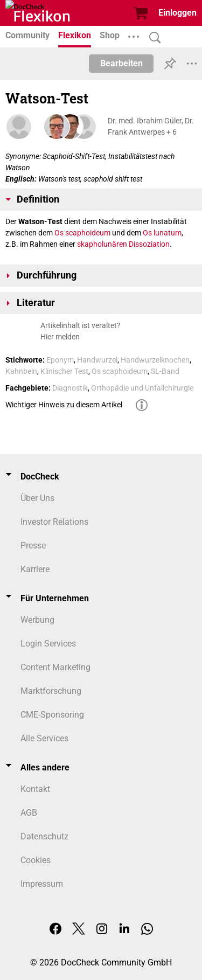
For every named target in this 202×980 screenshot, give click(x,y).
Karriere (35, 569)
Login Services (48, 644)
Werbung (37, 620)
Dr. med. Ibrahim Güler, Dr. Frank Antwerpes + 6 (151, 126)
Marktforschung (51, 691)
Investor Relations (54, 522)
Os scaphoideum (82, 233)
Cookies (36, 860)
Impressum (42, 884)
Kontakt (35, 789)
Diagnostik (70, 388)
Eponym (60, 360)
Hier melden (60, 337)
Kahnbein (21, 371)
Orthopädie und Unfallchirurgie (142, 388)
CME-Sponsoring (52, 715)
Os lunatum (162, 233)
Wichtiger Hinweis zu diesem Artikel (64, 405)
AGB (29, 813)
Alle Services (44, 738)
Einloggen (177, 13)
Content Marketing (55, 667)
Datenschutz (44, 836)
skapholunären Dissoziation (123, 244)
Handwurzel (97, 360)
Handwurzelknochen (155, 360)
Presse (33, 545)
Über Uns (37, 498)
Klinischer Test (64, 371)
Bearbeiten (121, 63)
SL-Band (165, 371)
